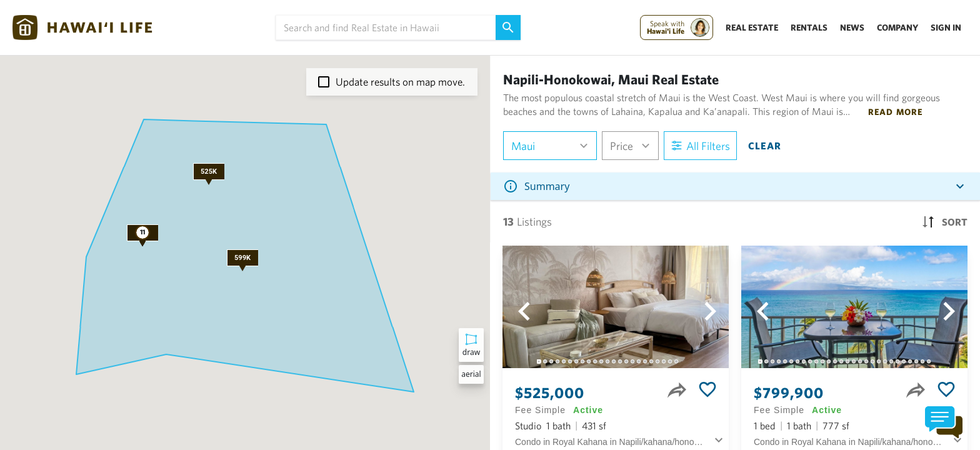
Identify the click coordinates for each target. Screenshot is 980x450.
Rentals (809, 27)
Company (897, 27)
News (852, 27)
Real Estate (752, 27)
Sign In (946, 27)
